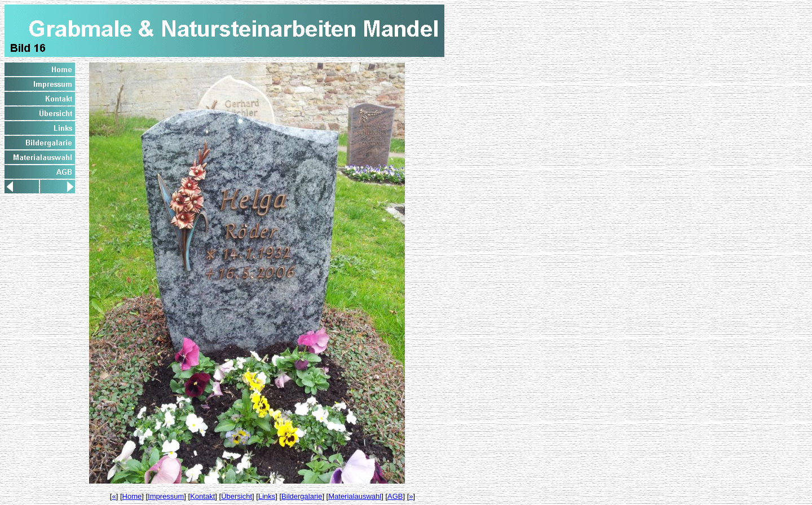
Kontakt (202, 496)
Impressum (166, 496)
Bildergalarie (302, 496)
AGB (395, 496)
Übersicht (237, 496)
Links (267, 496)
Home (132, 496)
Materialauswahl (355, 496)
